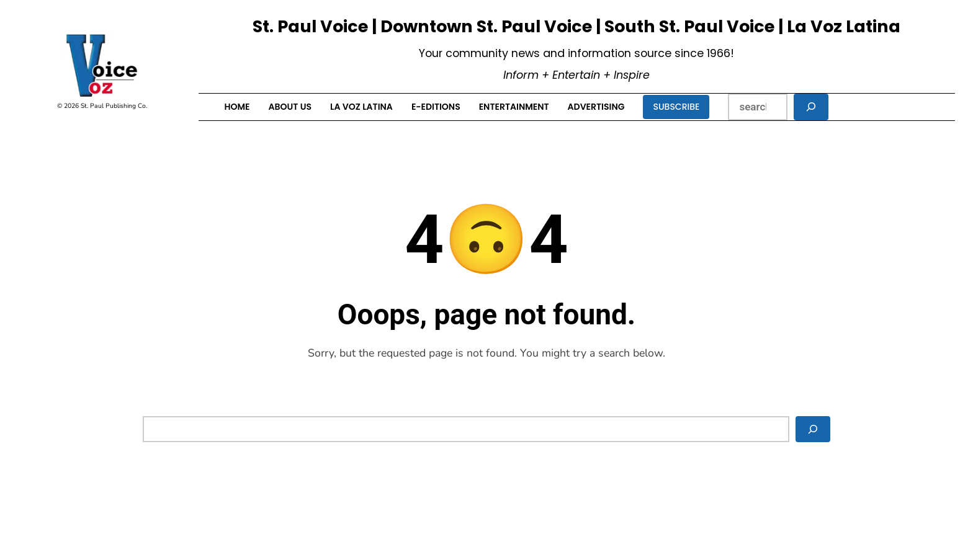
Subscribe (676, 107)
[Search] (811, 107)
